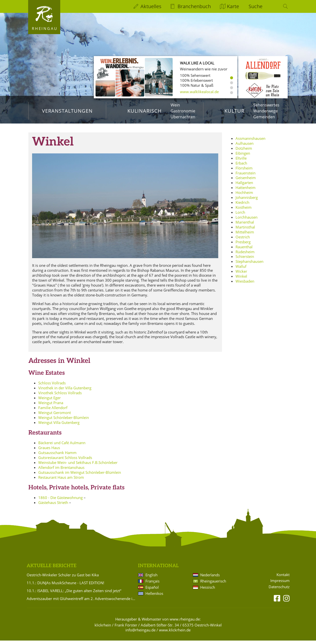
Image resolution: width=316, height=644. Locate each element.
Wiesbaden (245, 285)
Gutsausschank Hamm (57, 456)
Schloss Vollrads (52, 386)
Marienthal (245, 226)
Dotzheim (244, 152)
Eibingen (243, 157)
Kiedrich (242, 206)
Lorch (240, 216)
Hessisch (208, 591)
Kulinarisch (145, 111)
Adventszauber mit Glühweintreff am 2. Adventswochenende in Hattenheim (81, 602)
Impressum (280, 584)
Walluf (241, 270)
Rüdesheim (245, 255)
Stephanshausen (249, 265)
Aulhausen (245, 147)
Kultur (234, 111)
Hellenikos (154, 597)
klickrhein (103, 628)
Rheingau (45, 28)
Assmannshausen (250, 142)
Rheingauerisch (213, 584)
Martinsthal (245, 230)
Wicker (241, 275)
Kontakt (283, 578)
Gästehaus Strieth (53, 506)
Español (152, 591)
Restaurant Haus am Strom (61, 481)
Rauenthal (244, 250)
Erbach (241, 166)
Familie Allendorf (53, 411)
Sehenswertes (266, 105)
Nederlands (210, 578)
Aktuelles (151, 6)
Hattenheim (246, 191)
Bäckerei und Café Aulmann (62, 446)
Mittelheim (245, 235)
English (151, 578)
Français (152, 584)
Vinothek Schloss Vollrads (60, 396)
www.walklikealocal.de (199, 92)
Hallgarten (244, 186)
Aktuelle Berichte (51, 569)
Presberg (243, 245)
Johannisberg (247, 201)
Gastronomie (183, 111)
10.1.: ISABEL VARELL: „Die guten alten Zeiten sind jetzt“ (74, 594)
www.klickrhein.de (175, 633)
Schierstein (245, 260)
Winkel (241, 280)
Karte (233, 6)
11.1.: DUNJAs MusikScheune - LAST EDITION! (65, 586)
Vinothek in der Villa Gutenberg (65, 391)
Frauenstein (246, 176)
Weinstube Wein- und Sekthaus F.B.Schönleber (78, 466)
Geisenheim (246, 181)
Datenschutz (279, 590)
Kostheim (244, 211)
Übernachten (183, 117)
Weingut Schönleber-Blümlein (64, 421)
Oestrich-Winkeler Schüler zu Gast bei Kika (63, 578)
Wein (175, 105)
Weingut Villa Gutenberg (59, 426)
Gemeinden (264, 117)
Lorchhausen (247, 221)
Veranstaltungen (67, 111)
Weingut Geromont (55, 416)
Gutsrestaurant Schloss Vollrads (65, 461)
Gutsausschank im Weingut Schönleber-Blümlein (80, 476)
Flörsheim (244, 171)
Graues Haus (49, 451)
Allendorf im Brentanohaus (61, 471)
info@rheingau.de (140, 633)
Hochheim (244, 196)
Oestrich (243, 240)
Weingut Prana (51, 406)
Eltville (241, 162)
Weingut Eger (49, 401)
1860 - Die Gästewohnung (60, 501)
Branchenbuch (194, 6)
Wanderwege (266, 111)
